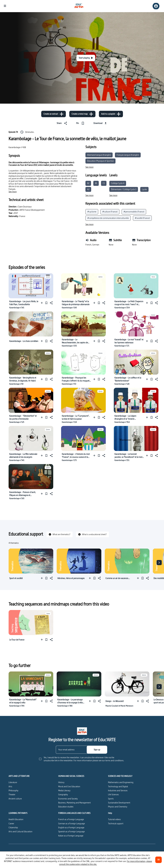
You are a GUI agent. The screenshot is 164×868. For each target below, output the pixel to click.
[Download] (100, 123)
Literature (13, 782)
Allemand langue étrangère (99, 155)
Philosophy (13, 790)
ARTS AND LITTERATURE (19, 776)
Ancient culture (15, 799)
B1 (96, 183)
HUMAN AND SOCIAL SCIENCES (71, 776)
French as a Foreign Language (71, 819)
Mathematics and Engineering (121, 782)
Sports (111, 799)
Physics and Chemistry (118, 807)
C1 (104, 183)
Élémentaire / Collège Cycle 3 (124, 189)
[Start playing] (86, 58)
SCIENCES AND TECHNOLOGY (120, 776)
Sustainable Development (119, 803)
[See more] (13, 192)
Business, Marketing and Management (74, 803)
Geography (63, 794)
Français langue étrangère (128, 155)
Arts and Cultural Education (20, 831)
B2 (88, 183)
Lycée (144, 189)
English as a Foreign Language (71, 827)
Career (11, 823)
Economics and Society (68, 799)
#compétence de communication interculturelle (108, 218)
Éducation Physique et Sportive (100, 161)
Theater (12, 794)
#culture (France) (110, 212)
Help (110, 813)
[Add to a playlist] (111, 114)
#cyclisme (92, 212)
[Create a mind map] (82, 114)
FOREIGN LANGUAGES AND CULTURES (74, 813)
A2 (88, 189)
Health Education (16, 819)
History (61, 782)
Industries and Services (118, 790)
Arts (10, 786)
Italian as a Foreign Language (71, 836)
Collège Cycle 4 (118, 183)
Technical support (116, 823)
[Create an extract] (54, 114)
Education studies (66, 807)
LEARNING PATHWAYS (18, 813)
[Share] (62, 123)
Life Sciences (113, 794)
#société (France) (142, 218)
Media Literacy (64, 790)
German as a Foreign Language (72, 823)
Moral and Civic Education (69, 786)
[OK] (158, 860)
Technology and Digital (118, 786)
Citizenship (13, 827)
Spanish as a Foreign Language (71, 831)
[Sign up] (97, 750)
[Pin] (81, 123)
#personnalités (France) (134, 212)
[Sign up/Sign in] (156, 6)
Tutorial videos (114, 819)
